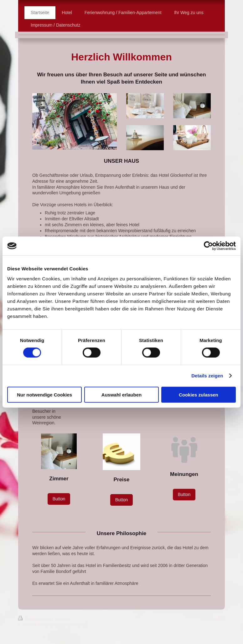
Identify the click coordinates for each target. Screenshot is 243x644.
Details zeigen (207, 376)
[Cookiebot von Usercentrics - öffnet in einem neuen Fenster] (208, 246)
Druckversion (35, 619)
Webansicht (213, 619)
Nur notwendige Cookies (44, 394)
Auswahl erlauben (121, 394)
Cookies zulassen (199, 394)
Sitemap (62, 619)
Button (59, 499)
